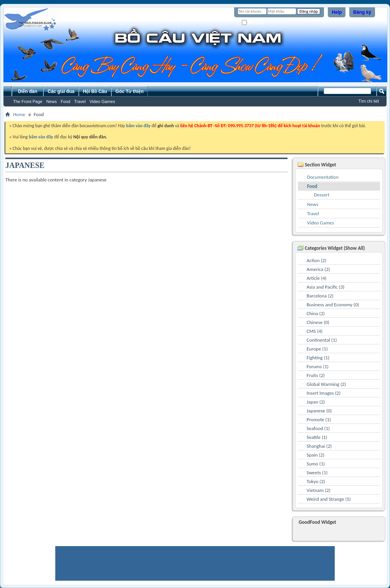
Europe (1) (317, 349)
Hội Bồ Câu (95, 91)
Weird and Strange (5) (329, 499)
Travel (80, 101)
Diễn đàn (28, 91)
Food (65, 101)
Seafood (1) (318, 428)
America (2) (318, 269)
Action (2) (316, 260)
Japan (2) (316, 402)
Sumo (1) (316, 464)
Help (337, 12)
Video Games (102, 101)
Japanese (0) (319, 411)
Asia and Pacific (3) (326, 287)
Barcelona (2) (320, 296)
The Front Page (28, 101)
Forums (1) (318, 366)
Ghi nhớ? (253, 22)
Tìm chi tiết (369, 101)
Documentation (323, 177)
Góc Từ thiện (130, 91)
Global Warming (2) (326, 384)
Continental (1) (322, 340)
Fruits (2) (316, 375)
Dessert (322, 195)
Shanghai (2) (319, 446)
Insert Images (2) (324, 393)
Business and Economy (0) (333, 305)
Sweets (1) (317, 473)
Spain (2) (316, 455)
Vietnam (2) (319, 490)
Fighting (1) (318, 358)
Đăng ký (362, 12)
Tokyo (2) (316, 481)
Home (19, 114)
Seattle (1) (317, 437)
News (51, 101)
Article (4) (317, 278)
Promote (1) (319, 419)
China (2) (316, 313)
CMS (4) (315, 331)
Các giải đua (61, 91)
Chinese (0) (318, 322)
